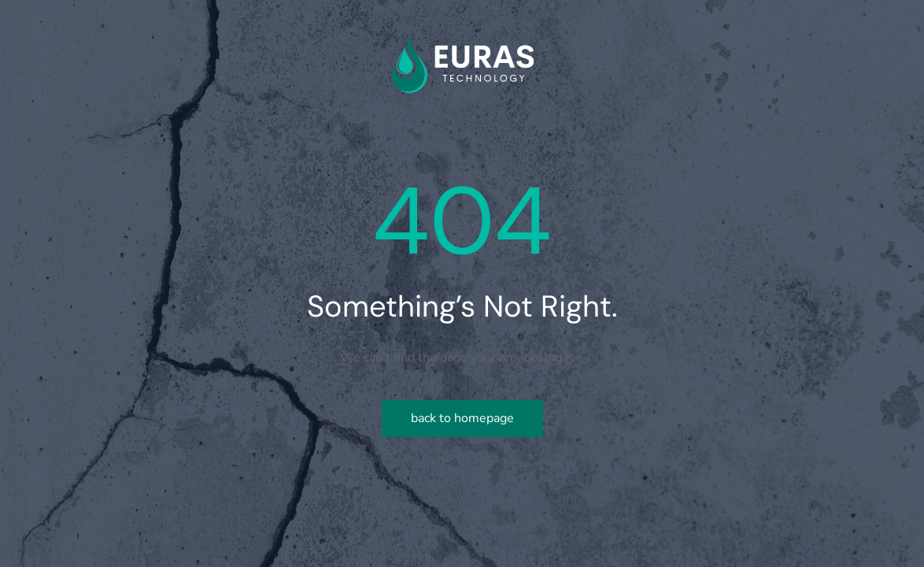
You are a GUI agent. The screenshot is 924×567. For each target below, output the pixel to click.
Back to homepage (462, 418)
